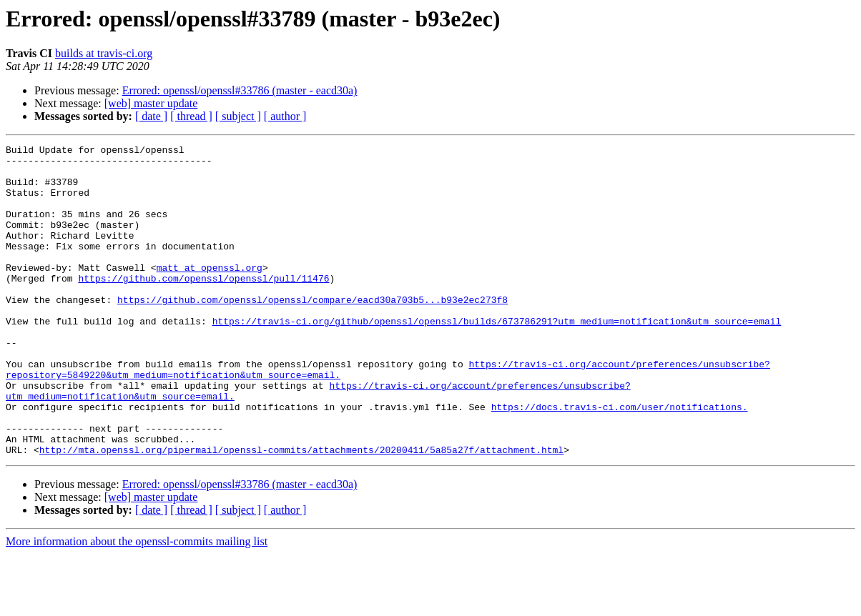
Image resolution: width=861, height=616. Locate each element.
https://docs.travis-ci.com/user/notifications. (620, 460)
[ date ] (151, 116)
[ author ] (285, 116)
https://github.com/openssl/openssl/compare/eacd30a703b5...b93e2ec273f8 (313, 332)
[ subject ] (238, 116)
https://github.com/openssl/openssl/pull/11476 (203, 306)
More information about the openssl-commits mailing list (137, 603)
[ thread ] (191, 116)
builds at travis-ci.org (104, 53)
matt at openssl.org (210, 293)
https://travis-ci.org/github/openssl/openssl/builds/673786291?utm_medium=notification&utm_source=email (497, 357)
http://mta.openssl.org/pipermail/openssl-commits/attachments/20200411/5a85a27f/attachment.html (301, 512)
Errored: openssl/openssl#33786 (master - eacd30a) (240, 90)
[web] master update (151, 103)
